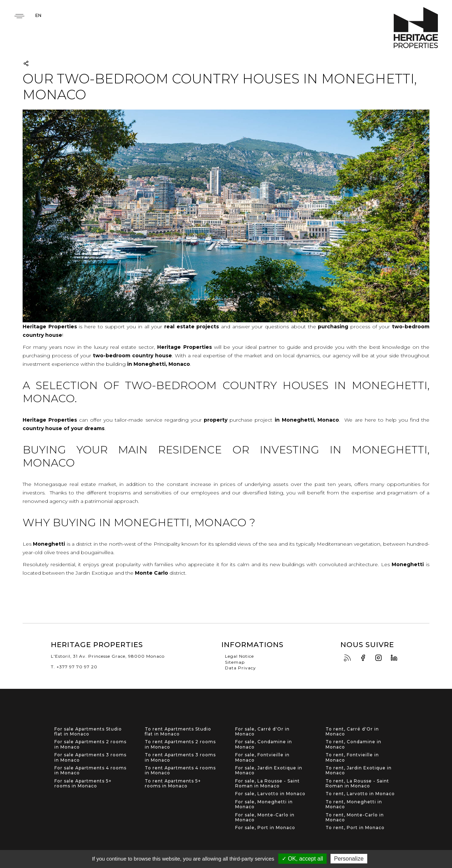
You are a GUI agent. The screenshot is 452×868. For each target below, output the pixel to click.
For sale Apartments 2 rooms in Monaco (90, 744)
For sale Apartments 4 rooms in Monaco (90, 770)
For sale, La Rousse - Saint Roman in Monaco (267, 784)
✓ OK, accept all (302, 859)
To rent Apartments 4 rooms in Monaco (180, 770)
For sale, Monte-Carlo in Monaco (265, 817)
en (38, 15)
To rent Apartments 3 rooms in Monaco (180, 757)
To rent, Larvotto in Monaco (360, 794)
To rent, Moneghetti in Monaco (354, 804)
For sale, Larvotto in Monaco (270, 794)
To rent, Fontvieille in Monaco (352, 757)
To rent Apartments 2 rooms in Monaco (180, 744)
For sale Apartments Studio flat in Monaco (88, 732)
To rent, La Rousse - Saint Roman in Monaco (357, 784)
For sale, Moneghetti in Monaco (264, 804)
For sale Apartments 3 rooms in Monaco (90, 757)
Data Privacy (240, 668)
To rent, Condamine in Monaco (353, 744)
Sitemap (235, 662)
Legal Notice (239, 656)
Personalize (349, 859)
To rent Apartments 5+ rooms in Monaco (173, 784)
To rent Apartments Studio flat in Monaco (178, 732)
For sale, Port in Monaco (265, 828)
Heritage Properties (416, 28)
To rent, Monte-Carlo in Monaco (355, 817)
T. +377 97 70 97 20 (74, 667)
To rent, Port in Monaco (355, 828)
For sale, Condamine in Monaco (264, 744)
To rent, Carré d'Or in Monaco (352, 732)
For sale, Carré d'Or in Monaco (262, 732)
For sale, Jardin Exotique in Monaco (269, 770)
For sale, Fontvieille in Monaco (262, 757)
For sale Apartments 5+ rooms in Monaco (83, 784)
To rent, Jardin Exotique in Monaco (359, 770)
